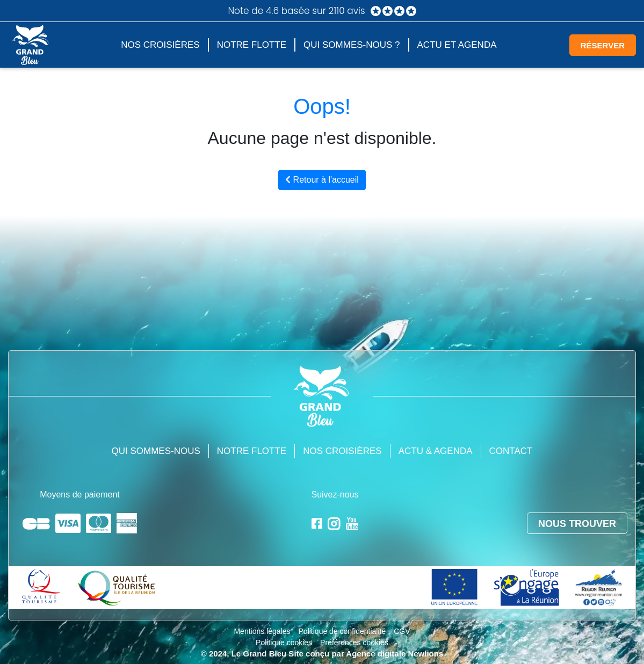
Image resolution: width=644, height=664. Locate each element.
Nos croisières (160, 45)
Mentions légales (262, 631)
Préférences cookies (354, 643)
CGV (402, 631)
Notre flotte (252, 45)
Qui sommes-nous (156, 451)
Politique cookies (284, 643)
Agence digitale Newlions (395, 654)
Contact (511, 451)
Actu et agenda (457, 45)
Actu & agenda (436, 451)
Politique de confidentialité (342, 631)
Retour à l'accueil (322, 180)
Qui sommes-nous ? (352, 45)
